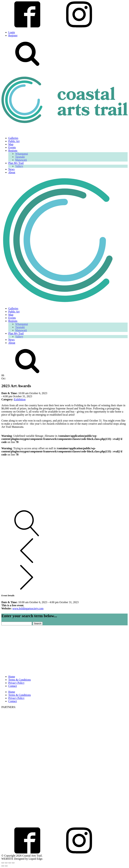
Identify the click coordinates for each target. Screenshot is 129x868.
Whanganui (22, 154)
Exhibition (20, 399)
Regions (13, 151)
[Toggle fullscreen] (6, 863)
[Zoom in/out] (3, 863)
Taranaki (20, 157)
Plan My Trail (16, 163)
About (12, 172)
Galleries (13, 138)
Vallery (19, 166)
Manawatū (21, 160)
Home (12, 677)
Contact (13, 686)
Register (13, 35)
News (11, 169)
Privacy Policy (16, 683)
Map (11, 144)
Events (12, 147)
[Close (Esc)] (13, 863)
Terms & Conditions (20, 680)
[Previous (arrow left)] (3, 866)
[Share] (10, 863)
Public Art (14, 141)
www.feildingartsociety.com (28, 608)
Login (12, 32)
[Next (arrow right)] (6, 866)
